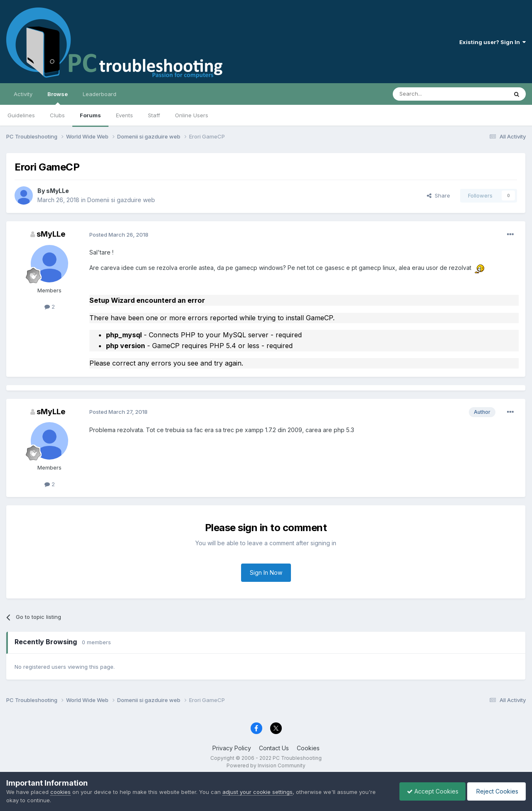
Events (124, 115)
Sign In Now (266, 572)
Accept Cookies (429, 791)
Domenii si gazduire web (121, 200)
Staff (154, 115)
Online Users (192, 115)
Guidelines (21, 115)
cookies (60, 792)
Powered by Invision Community (266, 765)
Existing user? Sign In (493, 42)
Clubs (57, 115)
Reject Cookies (495, 791)
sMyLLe (58, 191)
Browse (58, 98)
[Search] (429, 94)
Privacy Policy (232, 748)
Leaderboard (100, 94)
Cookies (308, 748)
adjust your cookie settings (257, 792)
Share (438, 195)
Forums (90, 115)
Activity (23, 94)
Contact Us (274, 748)
